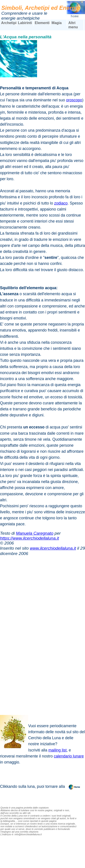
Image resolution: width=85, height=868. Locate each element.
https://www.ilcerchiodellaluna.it (30, 538)
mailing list (57, 750)
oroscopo (74, 100)
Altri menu (73, 25)
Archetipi (9, 23)
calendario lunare (69, 756)
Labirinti (25, 23)
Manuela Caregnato (35, 533)
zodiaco (61, 203)
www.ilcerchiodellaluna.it (53, 548)
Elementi (42, 23)
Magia (56, 23)
